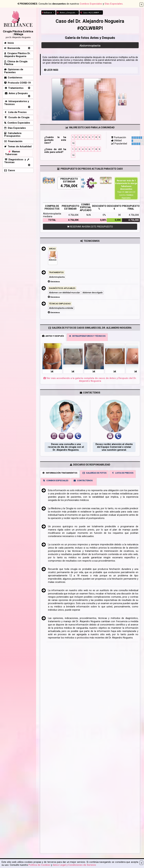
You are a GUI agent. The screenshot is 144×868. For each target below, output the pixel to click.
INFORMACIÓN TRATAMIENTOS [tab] (60, 473)
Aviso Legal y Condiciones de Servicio (74, 865)
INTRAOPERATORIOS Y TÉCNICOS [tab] (87, 336)
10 (73, 143)
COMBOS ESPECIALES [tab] (56, 480)
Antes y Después (66, 13)
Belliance (47, 13)
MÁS (56, 70)
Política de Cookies (39, 865)
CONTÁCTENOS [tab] (83, 480)
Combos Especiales (91, 4)
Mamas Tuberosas (13, 153)
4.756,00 (68, 186)
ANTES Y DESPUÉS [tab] (53, 336)
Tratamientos (14, 88)
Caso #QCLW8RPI (90, 13)
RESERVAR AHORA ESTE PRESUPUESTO (90, 227)
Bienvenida (12, 48)
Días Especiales (114, 4)
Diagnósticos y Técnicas (17, 161)
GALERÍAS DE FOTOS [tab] (94, 473)
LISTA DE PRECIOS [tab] (122, 473)
